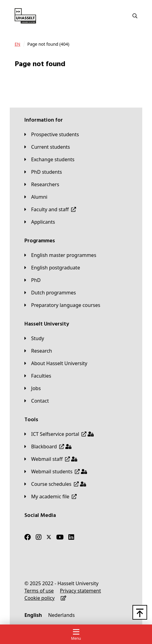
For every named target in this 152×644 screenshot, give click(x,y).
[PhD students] (43, 172)
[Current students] (47, 147)
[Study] (34, 338)
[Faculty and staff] (50, 209)
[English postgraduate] (52, 268)
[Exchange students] (49, 159)
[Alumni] (36, 197)
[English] (33, 615)
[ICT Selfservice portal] (59, 434)
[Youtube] (60, 537)
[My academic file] (51, 496)
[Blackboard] (48, 447)
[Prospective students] (52, 134)
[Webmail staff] (51, 459)
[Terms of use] (39, 591)
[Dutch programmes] (50, 293)
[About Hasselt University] (56, 363)
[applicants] (40, 222)
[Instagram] (39, 537)
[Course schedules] (55, 484)
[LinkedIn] (71, 537)
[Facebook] (28, 537)
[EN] (17, 44)
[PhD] (33, 280)
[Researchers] (42, 184)
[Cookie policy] (40, 598)
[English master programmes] (60, 255)
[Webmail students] (56, 471)
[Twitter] (49, 537)
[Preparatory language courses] (62, 305)
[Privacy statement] (80, 591)
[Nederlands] (62, 615)
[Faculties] (38, 376)
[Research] (38, 351)
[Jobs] (33, 388)
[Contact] (37, 401)
